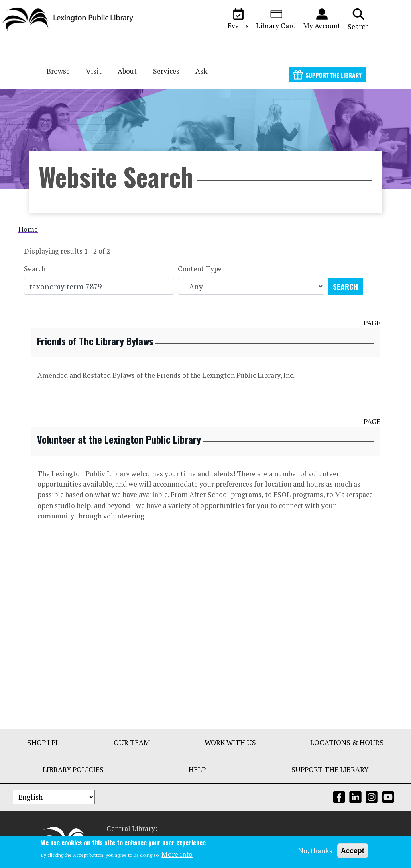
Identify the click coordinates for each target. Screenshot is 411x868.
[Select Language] (54, 797)
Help (197, 769)
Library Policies (73, 769)
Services (166, 71)
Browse (58, 71)
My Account (322, 19)
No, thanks (315, 851)
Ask (201, 71)
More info (177, 855)
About (127, 71)
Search (358, 19)
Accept (353, 851)
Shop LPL (43, 742)
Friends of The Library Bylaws (95, 341)
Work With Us (230, 742)
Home (28, 229)
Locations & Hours (347, 742)
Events (238, 19)
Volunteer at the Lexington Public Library (119, 439)
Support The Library (330, 769)
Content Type (200, 269)
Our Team (132, 742)
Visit (94, 71)
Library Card (276, 19)
